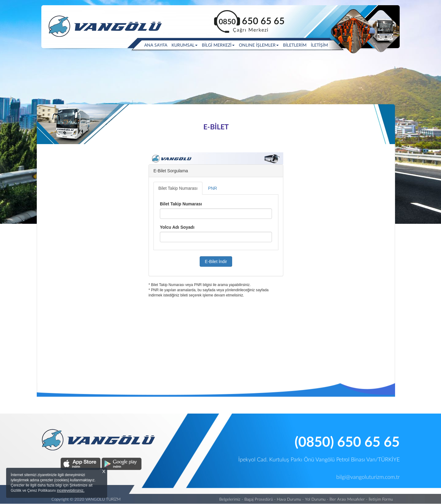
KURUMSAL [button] (185, 45)
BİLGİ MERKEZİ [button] (218, 45)
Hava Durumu (289, 500)
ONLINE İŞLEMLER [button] (259, 45)
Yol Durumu (315, 500)
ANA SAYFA (157, 45)
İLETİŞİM (319, 45)
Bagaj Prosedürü (259, 500)
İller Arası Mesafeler (347, 500)
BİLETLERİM (295, 45)
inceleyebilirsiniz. (71, 491)
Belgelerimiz (230, 500)
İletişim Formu (381, 500)
